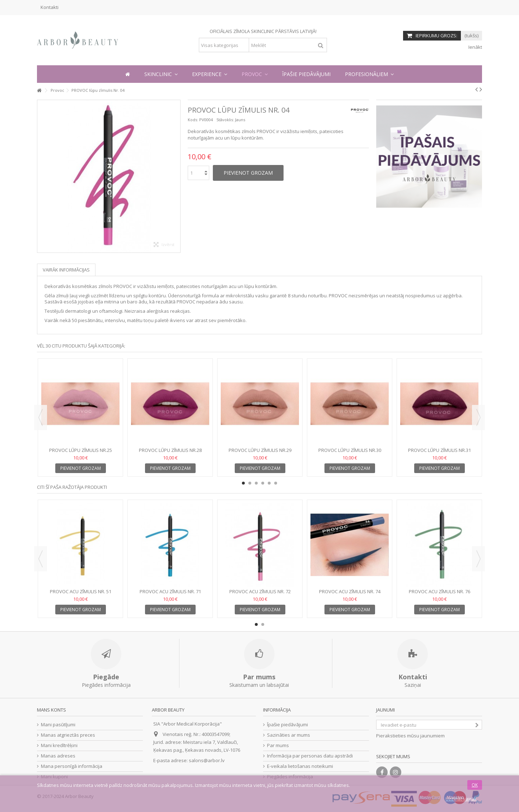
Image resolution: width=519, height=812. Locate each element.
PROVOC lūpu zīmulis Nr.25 (81, 450)
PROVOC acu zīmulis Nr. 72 (260, 591)
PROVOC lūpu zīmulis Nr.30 (350, 450)
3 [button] (256, 483)
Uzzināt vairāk (461, 799)
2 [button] (250, 483)
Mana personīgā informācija (72, 766)
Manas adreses (58, 756)
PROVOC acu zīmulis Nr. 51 (81, 591)
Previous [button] (41, 417)
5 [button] (269, 483)
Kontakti (50, 7)
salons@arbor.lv (207, 760)
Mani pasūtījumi (58, 725)
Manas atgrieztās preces (68, 735)
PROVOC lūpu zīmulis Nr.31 (439, 450)
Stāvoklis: (225, 120)
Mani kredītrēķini (59, 745)
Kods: (193, 120)
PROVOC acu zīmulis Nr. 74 (350, 591)
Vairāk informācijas (66, 270)
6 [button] (276, 483)
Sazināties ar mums (289, 735)
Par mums (278, 745)
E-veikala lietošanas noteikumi (300, 766)
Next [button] (478, 417)
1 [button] (243, 483)
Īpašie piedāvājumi (287, 725)
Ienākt (475, 47)
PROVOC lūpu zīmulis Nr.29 (260, 450)
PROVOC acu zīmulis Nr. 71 (170, 591)
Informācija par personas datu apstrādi (310, 756)
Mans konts (52, 710)
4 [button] (263, 483)
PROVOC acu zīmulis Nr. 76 (439, 591)
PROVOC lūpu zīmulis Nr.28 (170, 450)
